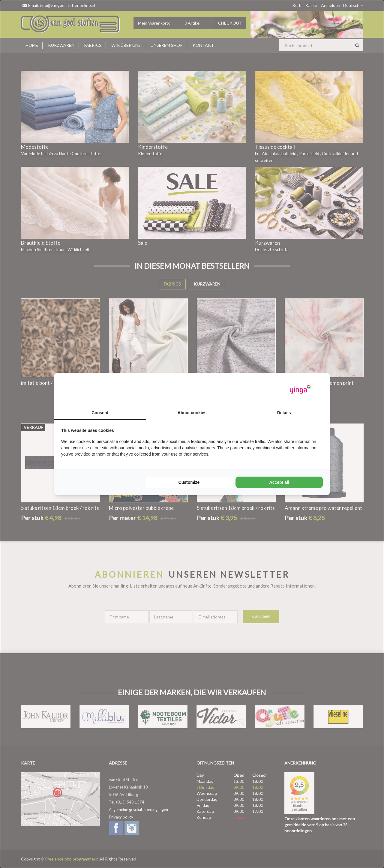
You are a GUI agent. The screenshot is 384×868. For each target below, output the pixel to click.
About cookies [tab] (192, 413)
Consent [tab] (100, 413)
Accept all (279, 482)
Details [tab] (284, 413)
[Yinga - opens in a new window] (300, 389)
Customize (189, 482)
